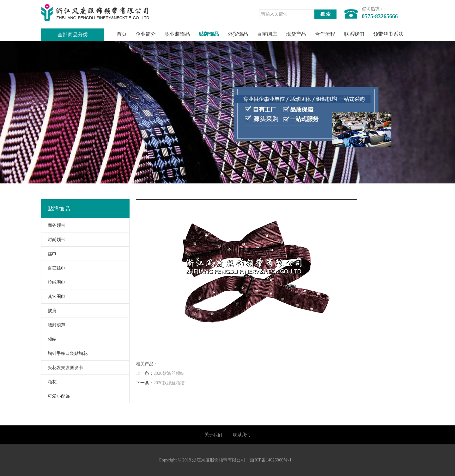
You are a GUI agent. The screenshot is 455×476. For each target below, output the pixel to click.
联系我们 (354, 34)
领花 (49, 382)
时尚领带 (53, 240)
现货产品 (296, 34)
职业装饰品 (177, 34)
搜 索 (325, 14)
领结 (49, 339)
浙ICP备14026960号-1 (271, 460)
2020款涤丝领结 (169, 373)
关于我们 (213, 435)
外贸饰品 (238, 34)
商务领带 (53, 225)
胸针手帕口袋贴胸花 (64, 353)
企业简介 (146, 34)
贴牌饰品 (209, 34)
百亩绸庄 (267, 34)
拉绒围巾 (53, 282)
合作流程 (325, 34)
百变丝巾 (53, 268)
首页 (122, 34)
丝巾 (49, 254)
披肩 (49, 311)
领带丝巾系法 (388, 34)
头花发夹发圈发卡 (62, 368)
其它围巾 (53, 297)
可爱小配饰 (56, 396)
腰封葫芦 (53, 325)
